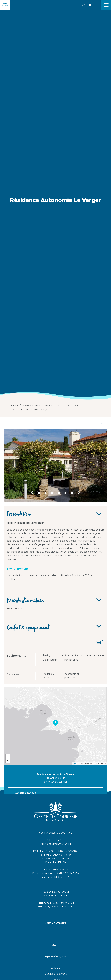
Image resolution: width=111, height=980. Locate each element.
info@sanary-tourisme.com (59, 907)
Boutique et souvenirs (56, 974)
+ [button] (8, 756)
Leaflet (75, 763)
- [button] (8, 761)
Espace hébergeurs (55, 957)
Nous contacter (55, 923)
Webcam (56, 968)
